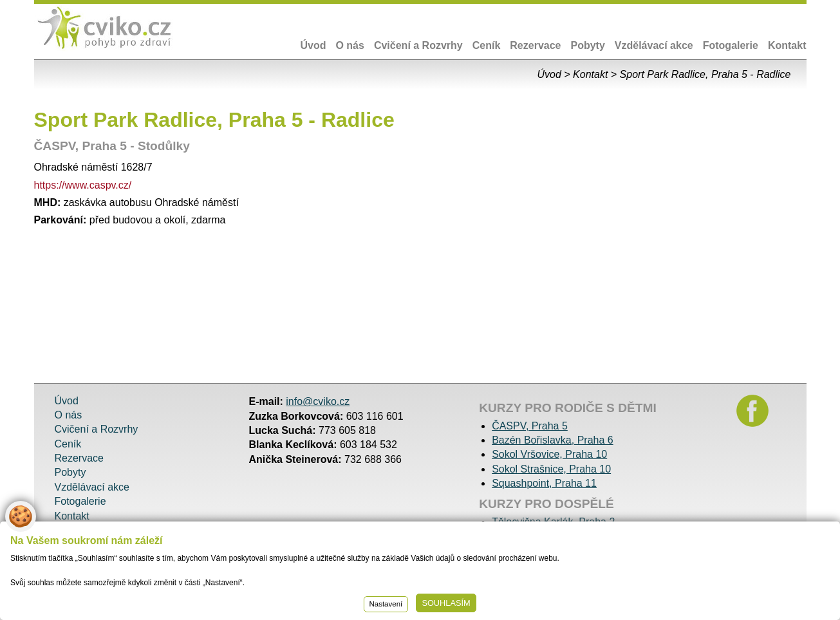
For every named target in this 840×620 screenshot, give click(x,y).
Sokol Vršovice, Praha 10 (549, 454)
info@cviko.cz (318, 401)
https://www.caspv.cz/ (83, 185)
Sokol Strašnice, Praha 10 (551, 469)
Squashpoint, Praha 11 (544, 483)
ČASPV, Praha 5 (530, 426)
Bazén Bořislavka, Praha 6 (553, 440)
